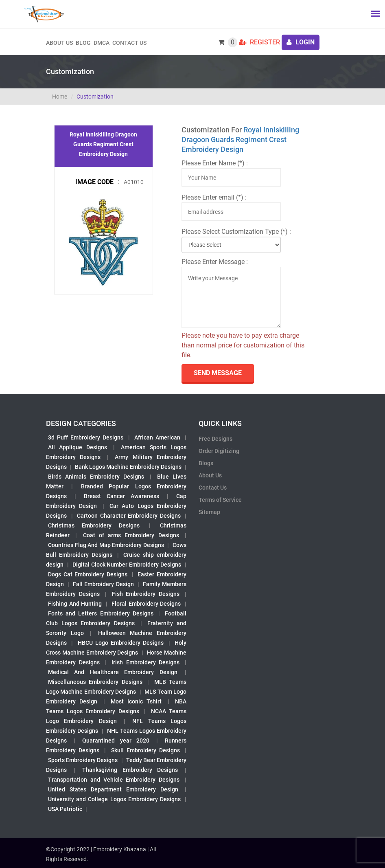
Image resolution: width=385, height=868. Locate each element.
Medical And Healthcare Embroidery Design (113, 672)
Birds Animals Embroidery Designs (96, 477)
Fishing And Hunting (75, 604)
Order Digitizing (219, 451)
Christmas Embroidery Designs (94, 525)
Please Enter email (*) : (214, 197)
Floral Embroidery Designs (146, 604)
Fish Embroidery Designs (146, 594)
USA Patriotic (65, 809)
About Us (210, 475)
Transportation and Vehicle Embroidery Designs (114, 780)
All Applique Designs (78, 447)
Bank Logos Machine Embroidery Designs (128, 467)
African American (157, 437)
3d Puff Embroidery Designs (86, 437)
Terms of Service (220, 500)
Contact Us (129, 43)
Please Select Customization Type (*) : (236, 232)
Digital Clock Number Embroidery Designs (127, 565)
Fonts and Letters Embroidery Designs (101, 613)
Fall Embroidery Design (103, 584)
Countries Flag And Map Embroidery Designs (106, 545)
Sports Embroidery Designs (83, 760)
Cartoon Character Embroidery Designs (129, 516)
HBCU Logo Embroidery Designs (121, 643)
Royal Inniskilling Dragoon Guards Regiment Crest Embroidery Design (240, 140)
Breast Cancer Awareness (121, 496)
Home (60, 97)
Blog (83, 43)
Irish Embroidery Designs (145, 662)
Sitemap (209, 512)
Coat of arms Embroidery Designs (131, 535)
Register (259, 42)
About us (59, 43)
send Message (218, 373)
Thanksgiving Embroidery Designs (130, 770)
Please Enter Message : (215, 262)
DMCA (102, 43)
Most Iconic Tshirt (136, 701)
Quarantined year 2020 (116, 741)
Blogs (206, 463)
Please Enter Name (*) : (215, 163)
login (301, 42)
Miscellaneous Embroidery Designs (95, 682)
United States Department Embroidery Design (113, 789)
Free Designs (215, 439)
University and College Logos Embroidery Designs (114, 799)
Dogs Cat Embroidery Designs (88, 574)
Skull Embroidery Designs (145, 750)
